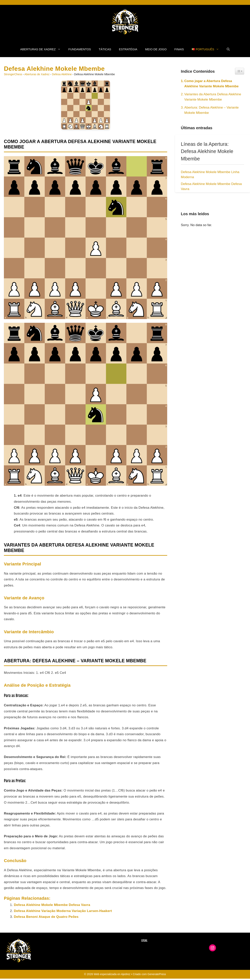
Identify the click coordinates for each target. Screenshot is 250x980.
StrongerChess (13, 74)
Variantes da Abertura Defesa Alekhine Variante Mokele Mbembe (213, 97)
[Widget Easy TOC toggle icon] (240, 71)
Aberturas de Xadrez (42, 49)
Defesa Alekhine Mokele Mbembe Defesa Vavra (52, 905)
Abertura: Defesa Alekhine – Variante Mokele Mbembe (212, 110)
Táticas (105, 49)
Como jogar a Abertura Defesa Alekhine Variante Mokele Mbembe (212, 84)
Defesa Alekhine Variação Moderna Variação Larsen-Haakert (63, 911)
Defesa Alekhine (62, 74)
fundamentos (80, 49)
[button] (228, 49)
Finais (179, 49)
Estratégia (128, 49)
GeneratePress (157, 974)
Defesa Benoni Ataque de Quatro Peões (46, 917)
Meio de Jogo (156, 49)
